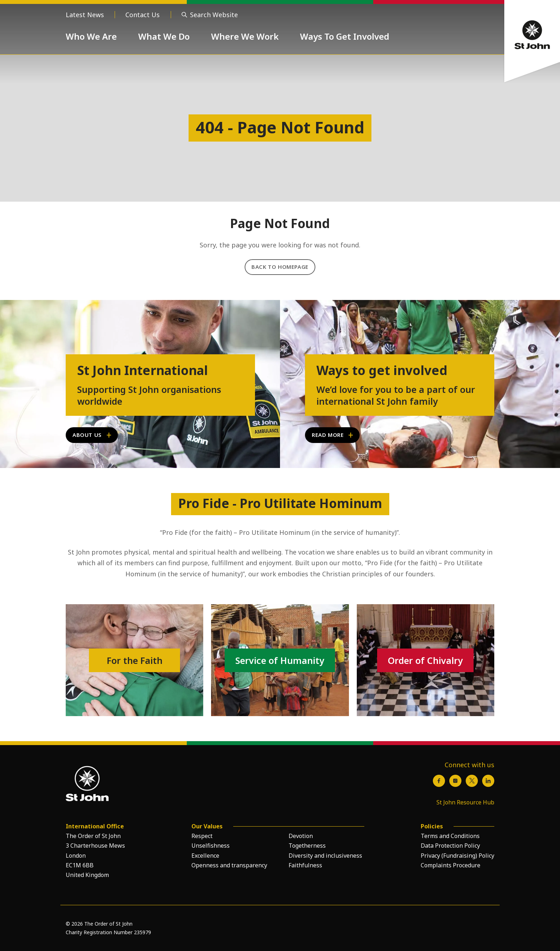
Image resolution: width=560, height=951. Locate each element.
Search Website (214, 15)
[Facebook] (439, 781)
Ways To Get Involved (345, 36)
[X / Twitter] (472, 781)
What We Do (164, 36)
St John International (142, 370)
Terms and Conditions (450, 836)
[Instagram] (455, 781)
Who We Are (91, 36)
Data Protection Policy (450, 846)
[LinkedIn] (488, 781)
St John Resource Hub (465, 802)
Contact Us (142, 15)
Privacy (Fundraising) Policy (457, 856)
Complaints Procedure (451, 865)
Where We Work (245, 36)
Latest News (85, 15)
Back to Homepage (280, 267)
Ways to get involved (382, 370)
